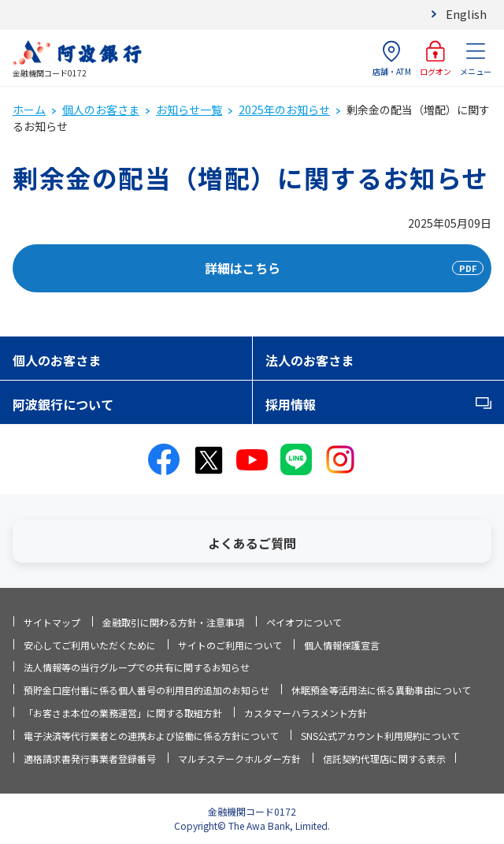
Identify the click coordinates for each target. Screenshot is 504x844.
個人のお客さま (101, 110)
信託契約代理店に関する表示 (384, 758)
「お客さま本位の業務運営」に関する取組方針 (123, 713)
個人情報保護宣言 (342, 645)
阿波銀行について (63, 404)
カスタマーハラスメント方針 (306, 713)
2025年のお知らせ (284, 110)
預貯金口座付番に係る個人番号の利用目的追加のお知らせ (146, 690)
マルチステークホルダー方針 (239, 758)
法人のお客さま (309, 360)
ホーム (29, 110)
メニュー (476, 59)
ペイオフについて (304, 622)
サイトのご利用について (230, 645)
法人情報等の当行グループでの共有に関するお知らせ (137, 667)
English (466, 14)
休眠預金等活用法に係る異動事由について (381, 690)
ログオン (435, 59)
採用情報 (291, 404)
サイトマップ (52, 622)
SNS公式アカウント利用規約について (380, 736)
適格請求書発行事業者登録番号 (90, 758)
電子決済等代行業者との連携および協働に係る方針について (151, 736)
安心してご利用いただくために (90, 645)
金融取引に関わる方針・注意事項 (173, 622)
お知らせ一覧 (189, 110)
